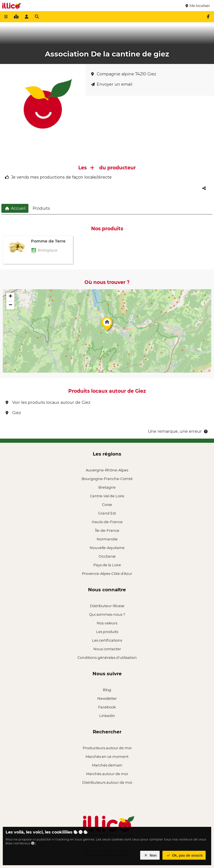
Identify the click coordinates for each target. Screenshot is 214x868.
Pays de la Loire (107, 565)
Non (150, 855)
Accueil (15, 208)
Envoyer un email (112, 84)
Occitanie (107, 556)
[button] (107, 325)
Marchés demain (107, 765)
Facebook (107, 707)
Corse (107, 505)
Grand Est (107, 513)
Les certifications (107, 640)
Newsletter (107, 698)
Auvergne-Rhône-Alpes (107, 470)
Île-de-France (107, 530)
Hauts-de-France (107, 522)
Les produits (107, 632)
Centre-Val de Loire (107, 496)
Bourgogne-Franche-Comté (107, 479)
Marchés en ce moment (107, 756)
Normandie (107, 539)
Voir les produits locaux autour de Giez (48, 402)
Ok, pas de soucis (184, 855)
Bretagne (107, 487)
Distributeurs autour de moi (107, 782)
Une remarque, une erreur (178, 431)
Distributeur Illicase (107, 606)
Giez (13, 413)
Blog (107, 690)
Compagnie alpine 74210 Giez (124, 74)
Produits (41, 208)
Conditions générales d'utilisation (107, 657)
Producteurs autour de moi (107, 748)
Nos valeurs (107, 623)
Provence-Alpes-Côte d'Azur (107, 573)
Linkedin (107, 716)
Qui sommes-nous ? (107, 614)
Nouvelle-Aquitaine (107, 548)
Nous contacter (107, 649)
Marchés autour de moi (107, 774)
